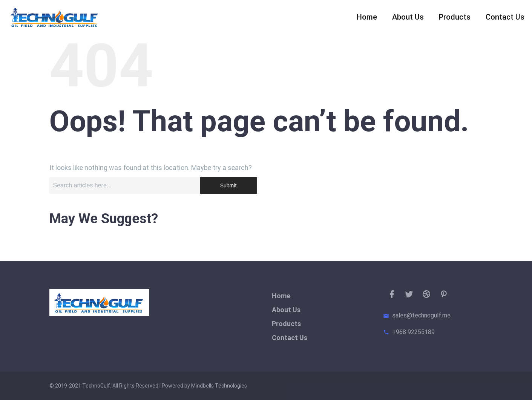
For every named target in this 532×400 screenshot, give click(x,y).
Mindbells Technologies (219, 386)
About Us (408, 19)
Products (455, 19)
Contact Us (505, 19)
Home (367, 19)
